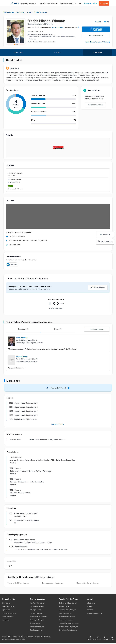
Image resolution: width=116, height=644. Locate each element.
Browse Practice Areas (9, 614)
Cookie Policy (28, 637)
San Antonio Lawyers (37, 627)
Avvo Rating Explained (95, 614)
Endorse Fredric (97, 330)
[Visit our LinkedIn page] (105, 638)
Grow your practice (90, 3)
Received (23, 330)
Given (58, 330)
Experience (97, 53)
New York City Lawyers (38, 604)
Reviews (58, 53)
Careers (90, 607)
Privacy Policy (17, 637)
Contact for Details (96, 105)
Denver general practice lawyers (53, 584)
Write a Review (55, 29)
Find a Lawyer (6, 604)
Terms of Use (6, 637)
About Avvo (91, 604)
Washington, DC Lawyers (38, 617)
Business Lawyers (65, 607)
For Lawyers (6, 621)
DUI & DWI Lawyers (65, 614)
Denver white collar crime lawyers (88, 584)
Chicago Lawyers (36, 611)
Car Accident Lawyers (66, 621)
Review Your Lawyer (8, 607)
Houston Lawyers (36, 614)
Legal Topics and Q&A (68, 4)
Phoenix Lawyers (36, 624)
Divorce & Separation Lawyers (69, 624)
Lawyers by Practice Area (48, 4)
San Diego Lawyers (36, 631)
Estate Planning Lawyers (67, 617)
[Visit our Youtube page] (111, 638)
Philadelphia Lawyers (37, 621)
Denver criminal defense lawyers (18, 584)
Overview (19, 53)
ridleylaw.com (15, 245)
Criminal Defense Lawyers (67, 611)
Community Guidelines (43, 637)
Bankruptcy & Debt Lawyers (68, 604)
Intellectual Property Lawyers (68, 627)
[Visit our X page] (98, 638)
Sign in (104, 3)
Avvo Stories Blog (7, 617)
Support (90, 611)
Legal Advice (6, 611)
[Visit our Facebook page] (91, 638)
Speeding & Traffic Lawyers (68, 631)
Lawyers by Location (28, 4)
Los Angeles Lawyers (37, 607)
